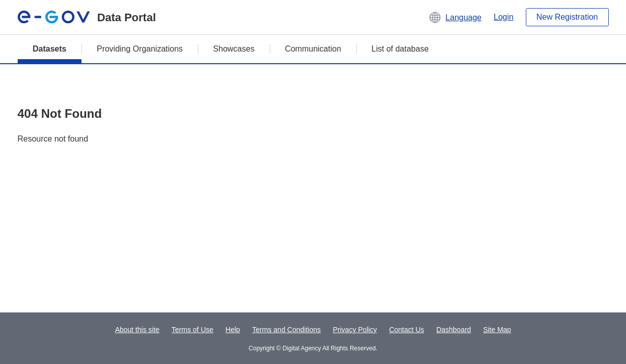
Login (504, 17)
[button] (455, 17)
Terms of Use (192, 330)
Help (233, 330)
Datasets (50, 49)
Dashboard (454, 330)
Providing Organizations (140, 49)
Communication (313, 49)
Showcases (234, 49)
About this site (137, 330)
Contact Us (407, 330)
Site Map (497, 330)
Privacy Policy (355, 330)
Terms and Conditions (286, 330)
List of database (400, 49)
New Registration (567, 17)
